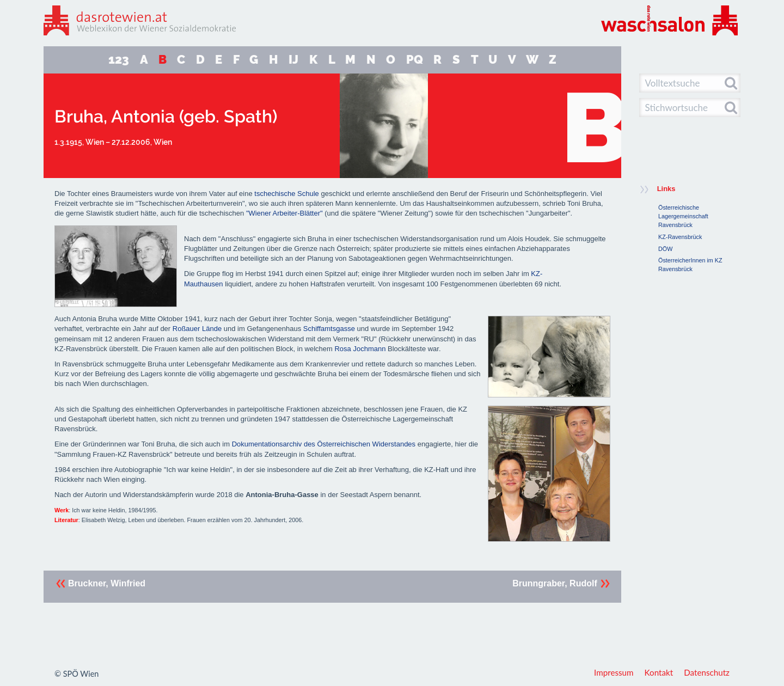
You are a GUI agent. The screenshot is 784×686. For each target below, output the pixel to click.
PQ (415, 60)
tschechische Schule (287, 194)
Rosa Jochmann (360, 349)
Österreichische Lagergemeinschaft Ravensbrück (683, 216)
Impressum (614, 672)
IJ (293, 60)
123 (119, 60)
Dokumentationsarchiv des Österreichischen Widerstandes (324, 444)
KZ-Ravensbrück (680, 237)
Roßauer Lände (197, 329)
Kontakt (659, 672)
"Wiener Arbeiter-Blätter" (284, 213)
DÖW (665, 249)
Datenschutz (707, 672)
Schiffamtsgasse (329, 329)
